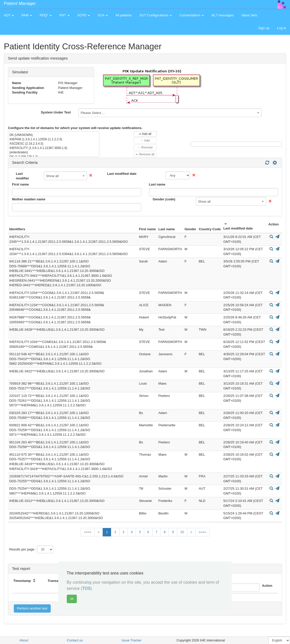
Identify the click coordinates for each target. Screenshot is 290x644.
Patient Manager (20, 3)
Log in (282, 28)
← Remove (145, 147)
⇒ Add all (145, 134)
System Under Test (56, 112)
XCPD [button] (84, 15)
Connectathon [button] (192, 15)
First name (20, 184)
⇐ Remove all (145, 154)
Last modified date (122, 174)
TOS (86, 588)
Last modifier (22, 176)
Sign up (264, 28)
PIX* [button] (65, 15)
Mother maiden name (29, 199)
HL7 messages (223, 15)
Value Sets (249, 15)
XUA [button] (103, 15)
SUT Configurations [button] (156, 15)
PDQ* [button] (46, 15)
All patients (124, 15)
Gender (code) (164, 199)
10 (182, 532)
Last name (157, 184)
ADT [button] (9, 15)
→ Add (145, 141)
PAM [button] (27, 15)
